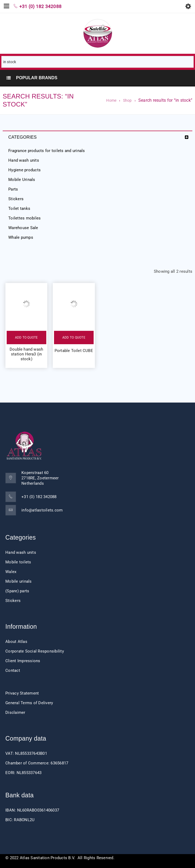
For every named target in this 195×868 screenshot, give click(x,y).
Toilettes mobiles (24, 218)
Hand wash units (24, 160)
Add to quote (26, 338)
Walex (11, 572)
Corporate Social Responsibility (35, 651)
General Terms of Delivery (29, 703)
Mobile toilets (18, 562)
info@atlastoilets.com (42, 510)
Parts (13, 189)
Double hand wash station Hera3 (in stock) (26, 354)
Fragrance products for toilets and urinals (47, 151)
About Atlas (16, 642)
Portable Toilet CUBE (74, 351)
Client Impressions (23, 661)
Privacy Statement (22, 693)
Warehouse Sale (23, 228)
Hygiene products (24, 170)
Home (111, 100)
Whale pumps (21, 237)
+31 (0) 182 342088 (39, 497)
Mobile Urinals (22, 180)
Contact (13, 670)
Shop (127, 100)
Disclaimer (15, 712)
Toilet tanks (19, 209)
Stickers (16, 199)
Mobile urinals (19, 581)
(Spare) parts (17, 591)
